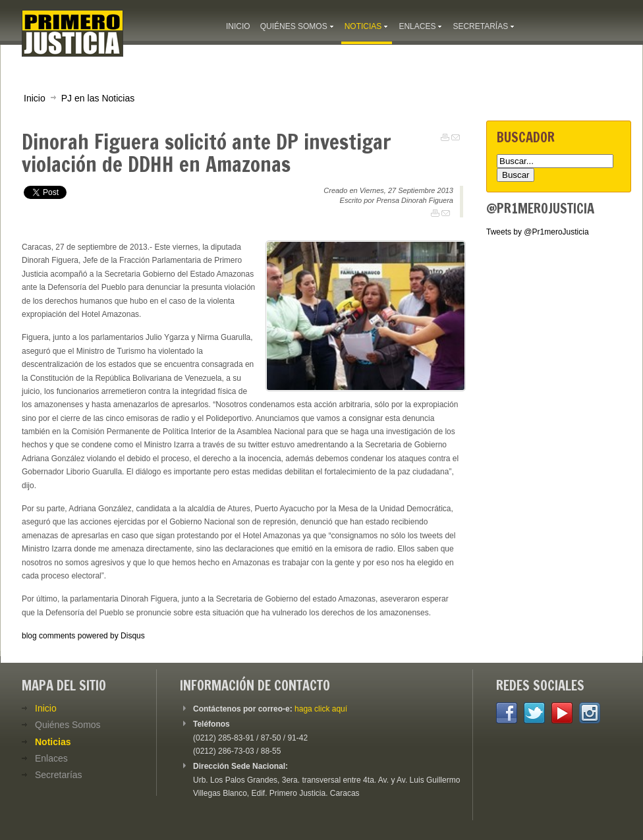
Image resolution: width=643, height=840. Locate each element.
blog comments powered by (83, 636)
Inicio (35, 98)
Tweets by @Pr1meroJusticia (538, 232)
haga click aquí (321, 709)
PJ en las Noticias (98, 98)
